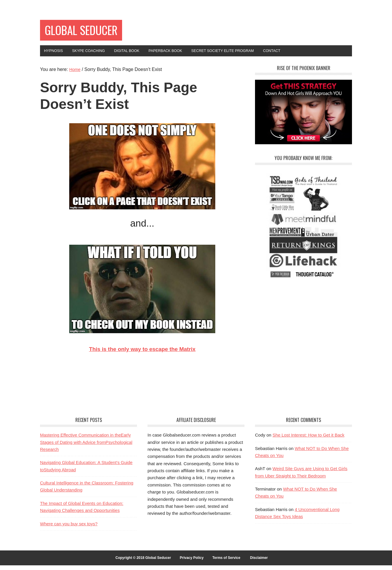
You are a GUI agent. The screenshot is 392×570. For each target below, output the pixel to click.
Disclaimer (259, 562)
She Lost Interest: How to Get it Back (308, 440)
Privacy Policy (191, 562)
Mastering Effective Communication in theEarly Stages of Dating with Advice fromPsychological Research (86, 447)
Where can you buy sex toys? (69, 528)
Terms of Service (226, 562)
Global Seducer (90, 31)
